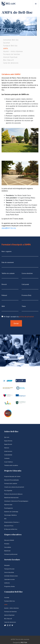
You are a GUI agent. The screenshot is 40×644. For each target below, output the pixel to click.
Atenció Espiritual (10, 57)
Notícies (7, 448)
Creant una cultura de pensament (14, 487)
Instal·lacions (8, 451)
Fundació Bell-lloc (10, 46)
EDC (5, 519)
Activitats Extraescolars (11, 576)
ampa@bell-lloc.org (9, 228)
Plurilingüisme (9, 508)
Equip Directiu (8, 441)
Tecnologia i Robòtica (10, 515)
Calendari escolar (9, 579)
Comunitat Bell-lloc (11, 40)
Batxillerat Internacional (11, 498)
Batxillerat (7, 551)
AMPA (6, 48)
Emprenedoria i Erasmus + (12, 522)
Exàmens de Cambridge (11, 512)
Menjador (7, 565)
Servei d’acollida (9, 572)
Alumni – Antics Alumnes (13, 51)
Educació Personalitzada (11, 480)
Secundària (8, 547)
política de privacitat (26, 317)
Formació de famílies (12, 54)
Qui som (7, 437)
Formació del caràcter (11, 483)
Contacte (7, 458)
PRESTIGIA (24, 643)
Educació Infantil (9, 540)
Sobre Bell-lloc (11, 432)
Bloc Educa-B (8, 60)
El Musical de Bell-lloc (11, 529)
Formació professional (11, 554)
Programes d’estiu (9, 586)
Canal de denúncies (11, 63)
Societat (7, 43)
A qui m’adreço (9, 462)
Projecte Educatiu (13, 471)
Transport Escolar (9, 569)
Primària (7, 544)
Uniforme (7, 583)
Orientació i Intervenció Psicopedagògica (16, 501)
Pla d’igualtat (8, 490)
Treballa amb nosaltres (11, 465)
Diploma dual (8, 505)
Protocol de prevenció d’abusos (13, 494)
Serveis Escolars (12, 560)
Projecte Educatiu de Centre (12, 476)
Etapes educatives (13, 535)
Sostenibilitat (8, 455)
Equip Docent (8, 444)
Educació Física (9, 526)
